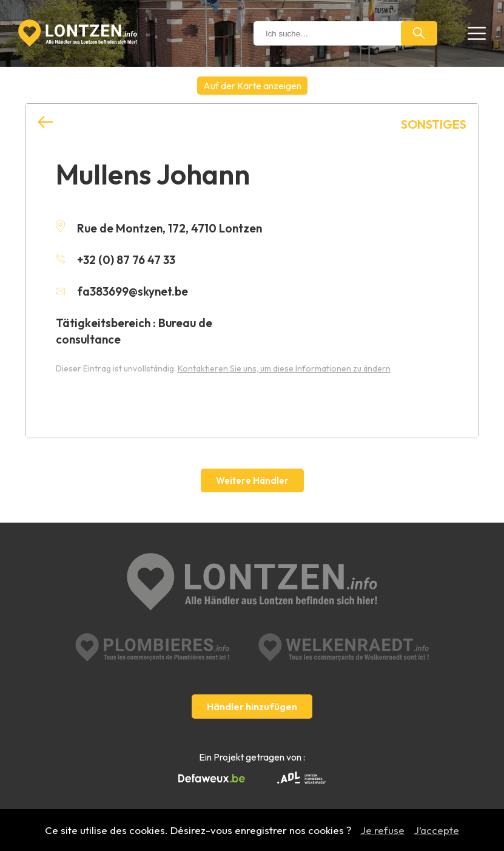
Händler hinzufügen (252, 707)
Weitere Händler (252, 480)
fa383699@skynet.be (122, 291)
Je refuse (382, 830)
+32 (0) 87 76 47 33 (116, 260)
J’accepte (436, 830)
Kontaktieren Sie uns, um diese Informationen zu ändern (284, 368)
